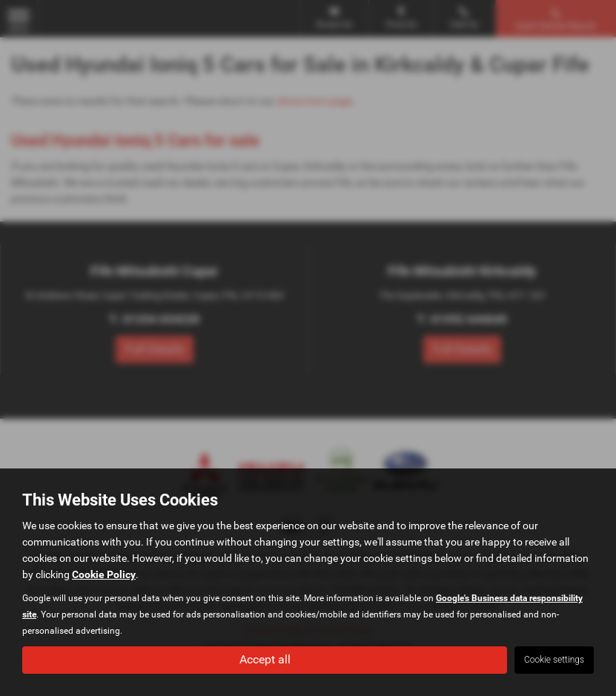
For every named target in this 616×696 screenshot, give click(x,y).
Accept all (265, 659)
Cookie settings (554, 660)
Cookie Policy (104, 574)
